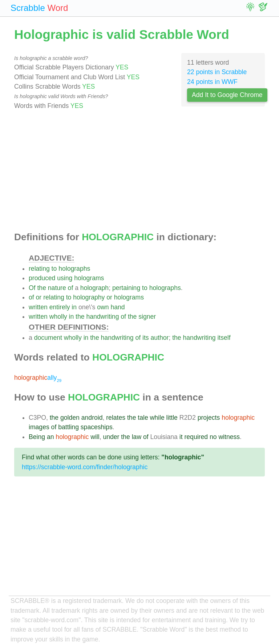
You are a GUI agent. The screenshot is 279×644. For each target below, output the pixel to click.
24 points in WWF (212, 82)
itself (224, 338)
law (137, 437)
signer (147, 317)
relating (39, 269)
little (172, 418)
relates (116, 418)
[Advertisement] (139, 171)
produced (42, 278)
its (146, 338)
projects (209, 418)
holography (89, 297)
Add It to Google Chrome (227, 95)
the (41, 288)
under (111, 437)
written (38, 307)
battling (68, 427)
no (213, 437)
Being (37, 437)
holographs (74, 269)
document (48, 338)
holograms (89, 278)
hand (118, 307)
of (71, 288)
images (39, 427)
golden (70, 418)
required (196, 437)
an (50, 437)
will (95, 437)
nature (57, 288)
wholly (58, 317)
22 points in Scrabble (217, 72)
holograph (94, 288)
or (39, 297)
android (92, 418)
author (160, 338)
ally (38, 378)
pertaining (126, 288)
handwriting (102, 317)
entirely (60, 307)
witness (229, 437)
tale (143, 418)
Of (32, 288)
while (157, 418)
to (54, 269)
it (181, 437)
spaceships (97, 427)
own (103, 307)
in (74, 307)
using (65, 278)
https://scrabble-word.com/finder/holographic (85, 467)
